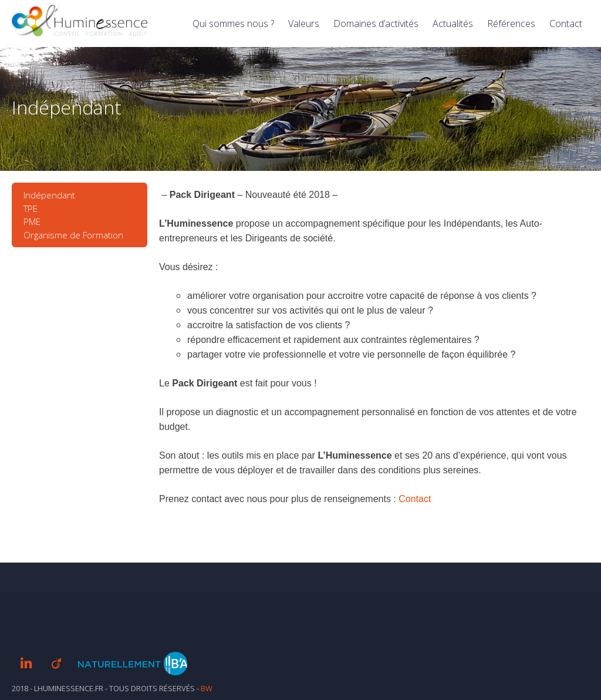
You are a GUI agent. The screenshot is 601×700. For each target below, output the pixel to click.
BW (207, 688)
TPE (31, 208)
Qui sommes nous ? (233, 23)
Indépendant (49, 195)
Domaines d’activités (376, 23)
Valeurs (304, 23)
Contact (566, 23)
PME (32, 221)
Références (511, 23)
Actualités (453, 23)
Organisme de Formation (73, 235)
